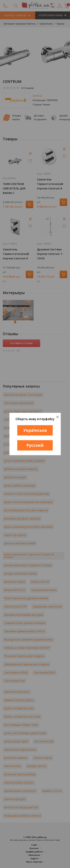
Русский (35, 445)
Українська (35, 430)
